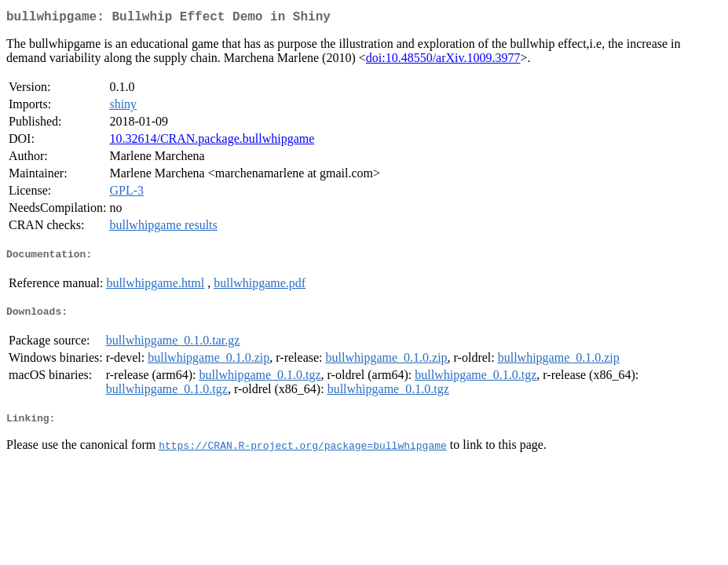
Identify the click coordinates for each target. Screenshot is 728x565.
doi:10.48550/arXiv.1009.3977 (443, 61)
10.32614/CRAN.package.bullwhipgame (212, 142)
